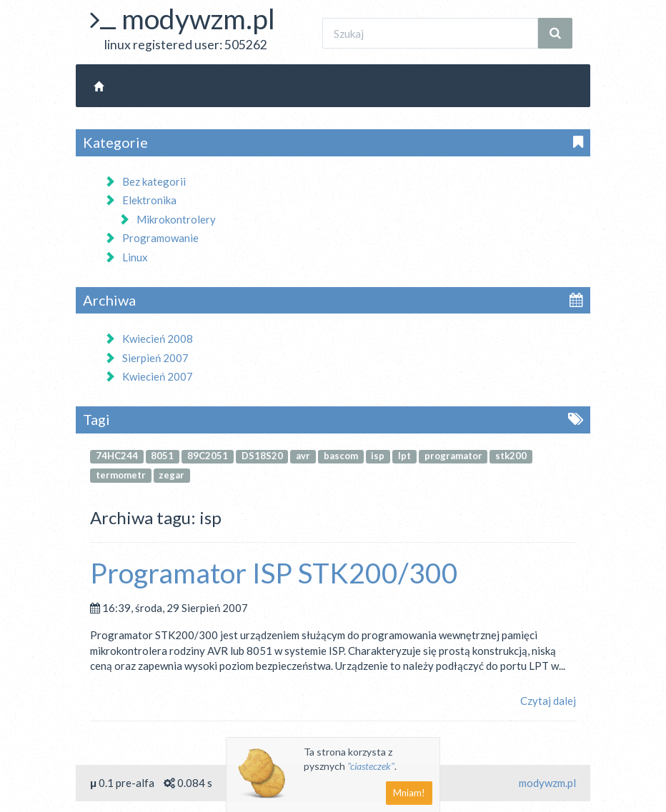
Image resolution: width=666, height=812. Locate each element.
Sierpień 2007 (146, 358)
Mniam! (409, 793)
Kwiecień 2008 (149, 339)
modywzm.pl (198, 19)
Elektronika (140, 200)
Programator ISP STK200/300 (274, 573)
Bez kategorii (145, 181)
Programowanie (151, 238)
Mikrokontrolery (167, 219)
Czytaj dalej (548, 701)
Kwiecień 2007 (149, 376)
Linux (126, 257)
